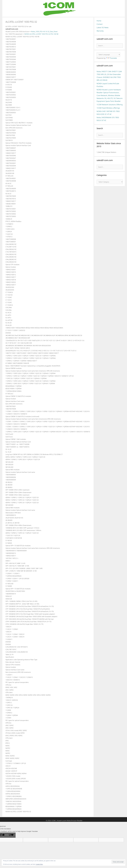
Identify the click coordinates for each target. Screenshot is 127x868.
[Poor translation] (11, 835)
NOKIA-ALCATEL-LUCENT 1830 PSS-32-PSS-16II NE (42, 34)
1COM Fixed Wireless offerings (108, 108)
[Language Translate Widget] (108, 55)
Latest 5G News (103, 27)
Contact (100, 24)
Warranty (100, 31)
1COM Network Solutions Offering (110, 105)
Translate (111, 58)
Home (99, 21)
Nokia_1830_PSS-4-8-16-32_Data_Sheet (44, 31)
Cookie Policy (39, 864)
